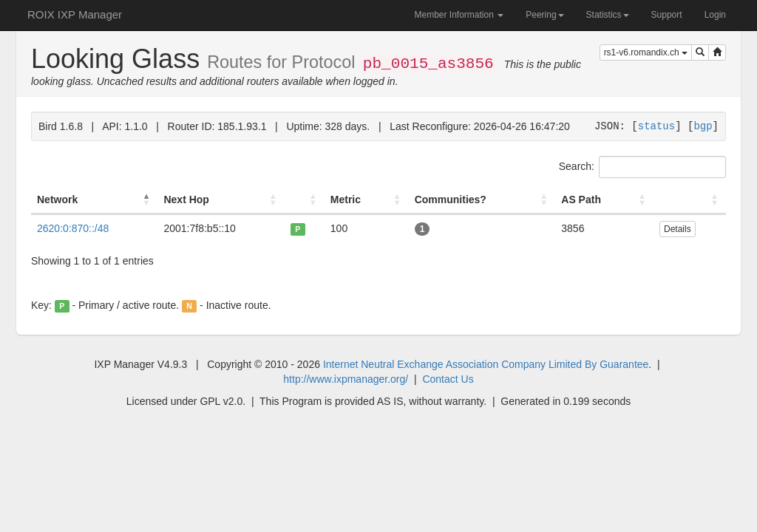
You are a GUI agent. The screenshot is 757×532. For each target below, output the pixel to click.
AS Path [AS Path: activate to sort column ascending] (581, 199)
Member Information (459, 15)
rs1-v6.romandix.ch (646, 52)
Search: (642, 167)
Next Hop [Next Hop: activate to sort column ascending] (186, 199)
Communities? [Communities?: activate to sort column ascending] (451, 199)
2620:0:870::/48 (73, 228)
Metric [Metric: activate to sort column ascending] (346, 199)
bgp (703, 126)
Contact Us (448, 379)
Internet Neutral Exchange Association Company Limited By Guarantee (486, 364)
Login (715, 15)
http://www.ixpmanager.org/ (346, 379)
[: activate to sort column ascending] (305, 200)
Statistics (608, 15)
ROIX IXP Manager (75, 14)
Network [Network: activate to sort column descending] (57, 199)
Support (667, 15)
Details (678, 229)
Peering (544, 15)
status (656, 126)
